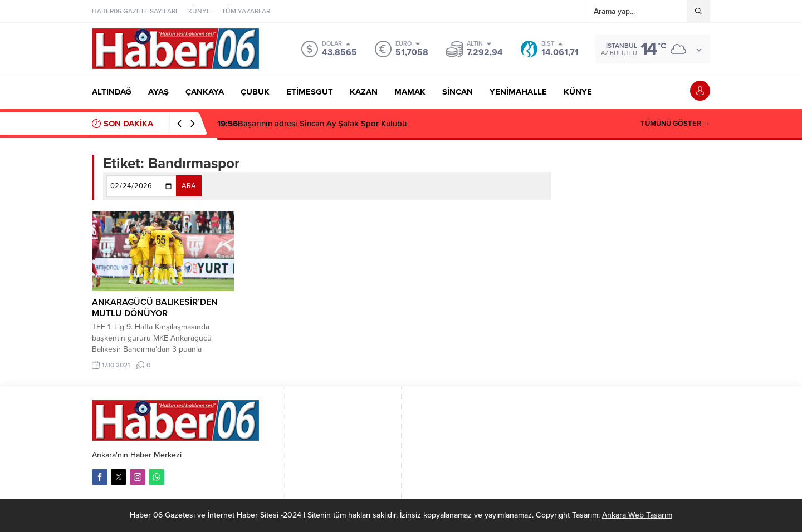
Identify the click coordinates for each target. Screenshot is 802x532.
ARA (189, 186)
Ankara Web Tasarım (637, 515)
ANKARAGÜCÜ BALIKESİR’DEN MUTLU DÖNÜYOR (155, 308)
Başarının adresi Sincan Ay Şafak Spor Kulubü (312, 124)
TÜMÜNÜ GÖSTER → (675, 124)
